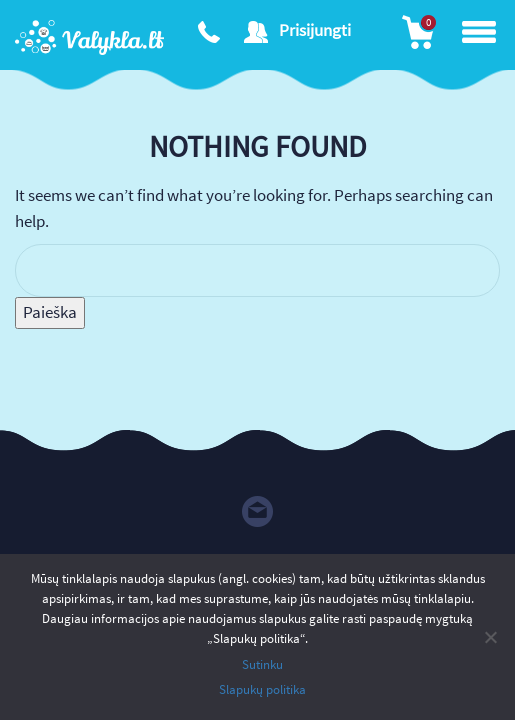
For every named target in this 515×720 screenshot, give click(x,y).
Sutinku (262, 664)
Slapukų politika (262, 689)
